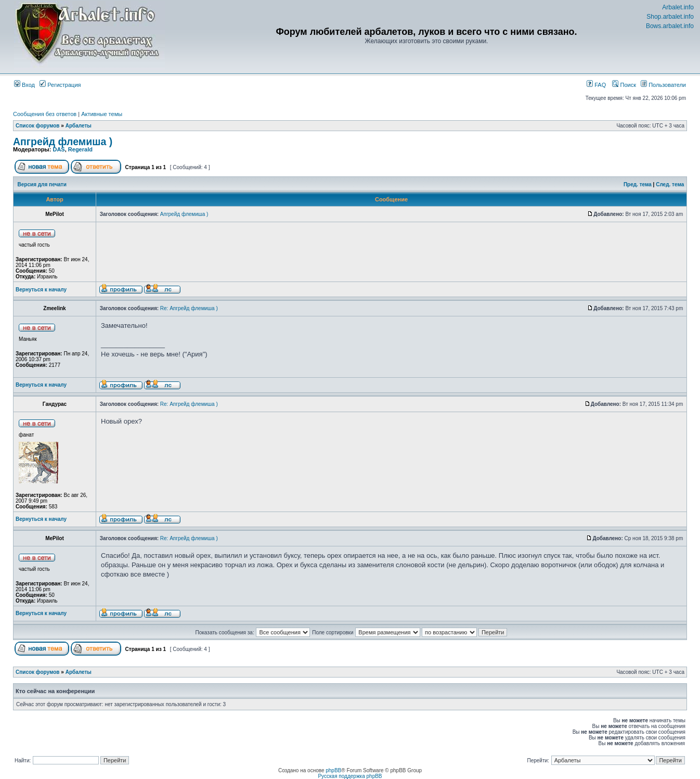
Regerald (80, 149)
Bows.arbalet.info (670, 26)
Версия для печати (42, 184)
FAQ (596, 85)
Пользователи (663, 85)
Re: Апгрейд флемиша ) (189, 308)
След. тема (670, 184)
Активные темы (102, 114)
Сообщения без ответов (45, 114)
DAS (59, 149)
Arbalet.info (678, 7)
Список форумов (38, 126)
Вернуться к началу (41, 290)
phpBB (333, 770)
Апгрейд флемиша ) (63, 142)
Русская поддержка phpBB (350, 776)
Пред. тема (638, 184)
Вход (24, 85)
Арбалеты (79, 126)
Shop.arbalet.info (670, 17)
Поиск (624, 85)
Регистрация (60, 85)
